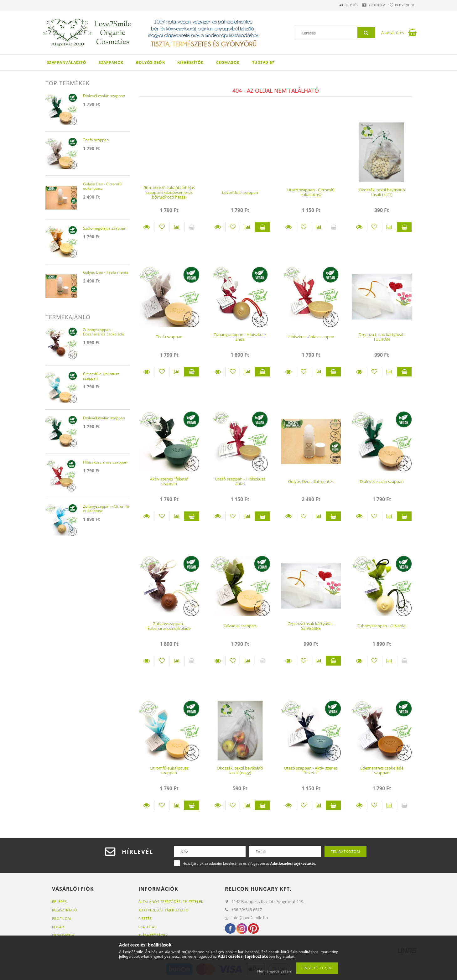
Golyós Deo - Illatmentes (311, 481)
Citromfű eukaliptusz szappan (169, 770)
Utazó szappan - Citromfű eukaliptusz (311, 192)
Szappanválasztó (67, 62)
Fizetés (145, 918)
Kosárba (262, 227)
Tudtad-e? (263, 62)
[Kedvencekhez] (162, 227)
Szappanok (111, 62)
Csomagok (228, 62)
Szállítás (148, 927)
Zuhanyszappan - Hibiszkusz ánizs (240, 337)
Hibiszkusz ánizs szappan (311, 337)
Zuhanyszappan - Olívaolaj (382, 626)
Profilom (369, 5)
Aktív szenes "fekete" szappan (169, 481)
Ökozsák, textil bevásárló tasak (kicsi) (382, 192)
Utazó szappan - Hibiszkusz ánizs (240, 481)
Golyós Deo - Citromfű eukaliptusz (102, 187)
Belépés (339, 5)
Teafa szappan (169, 337)
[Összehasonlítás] (177, 227)
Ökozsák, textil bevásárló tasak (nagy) (240, 770)
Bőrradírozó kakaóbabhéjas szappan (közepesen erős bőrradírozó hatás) (169, 192)
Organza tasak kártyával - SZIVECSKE (311, 626)
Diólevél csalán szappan (382, 481)
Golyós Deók (151, 62)
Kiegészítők (190, 62)
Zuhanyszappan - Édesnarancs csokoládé (169, 626)
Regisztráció (65, 910)
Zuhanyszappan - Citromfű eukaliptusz (106, 509)
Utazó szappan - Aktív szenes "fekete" (311, 770)
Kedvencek (402, 5)
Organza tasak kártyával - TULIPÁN (382, 337)
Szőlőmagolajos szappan (105, 228)
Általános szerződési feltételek (171, 902)
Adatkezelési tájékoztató (164, 910)
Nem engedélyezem (275, 971)
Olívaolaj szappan (240, 626)
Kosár (58, 927)
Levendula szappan (240, 192)
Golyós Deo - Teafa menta (106, 273)
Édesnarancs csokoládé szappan (382, 770)
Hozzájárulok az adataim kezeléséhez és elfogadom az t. (249, 863)
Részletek (147, 227)
